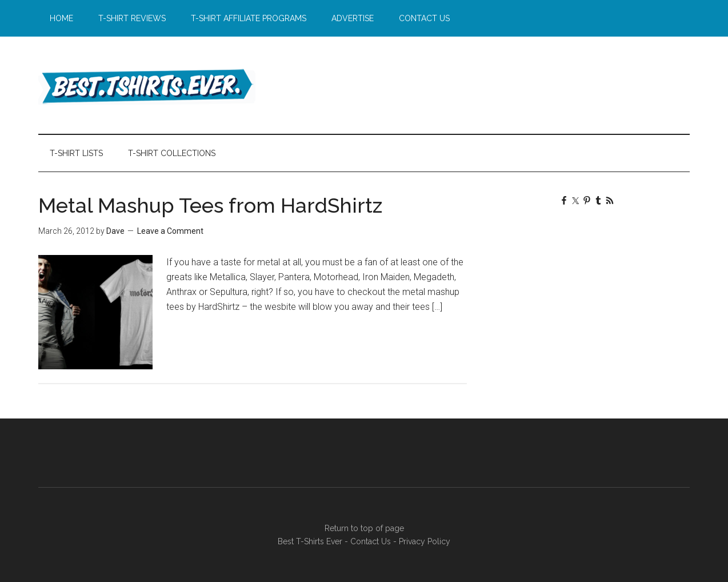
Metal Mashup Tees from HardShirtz (210, 205)
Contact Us (371, 541)
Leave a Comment (170, 231)
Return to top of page (364, 528)
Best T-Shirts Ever (147, 85)
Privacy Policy (425, 541)
